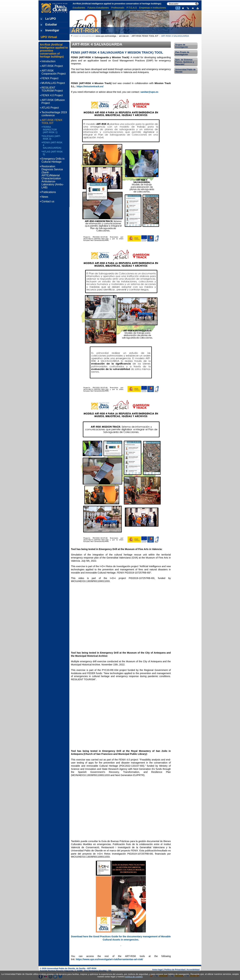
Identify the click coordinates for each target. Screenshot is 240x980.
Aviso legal (157, 970)
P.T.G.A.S (132, 8)
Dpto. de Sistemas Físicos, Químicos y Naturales (185, 62)
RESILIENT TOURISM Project (52, 89)
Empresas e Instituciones (153, 8)
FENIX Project (50, 78)
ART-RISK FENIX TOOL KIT (145, 36)
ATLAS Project (50, 108)
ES (178, 8)
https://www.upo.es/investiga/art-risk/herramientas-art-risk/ (109, 959)
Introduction (48, 61)
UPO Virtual (49, 37)
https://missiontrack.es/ (90, 86)
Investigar (52, 30)
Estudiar (51, 25)
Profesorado (118, 8)
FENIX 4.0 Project (52, 95)
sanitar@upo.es (149, 92)
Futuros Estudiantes (98, 8)
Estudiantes (79, 8)
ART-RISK (85, 30)
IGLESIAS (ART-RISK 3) (52, 137)
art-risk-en (124, 36)
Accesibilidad (193, 970)
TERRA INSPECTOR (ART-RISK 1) (50, 130)
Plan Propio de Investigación (182, 53)
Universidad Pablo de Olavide (185, 71)
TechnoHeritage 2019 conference (54, 114)
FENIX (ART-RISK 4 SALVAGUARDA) (53, 145)
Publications (49, 192)
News (45, 197)
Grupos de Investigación (182, 46)
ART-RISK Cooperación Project (54, 72)
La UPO (51, 19)
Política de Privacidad (175, 970)
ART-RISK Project (52, 66)
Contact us (48, 201)
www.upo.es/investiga (106, 36)
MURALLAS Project (53, 83)
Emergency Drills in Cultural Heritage (53, 160)
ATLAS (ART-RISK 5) (53, 153)
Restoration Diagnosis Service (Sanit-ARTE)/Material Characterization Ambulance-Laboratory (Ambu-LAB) (53, 177)
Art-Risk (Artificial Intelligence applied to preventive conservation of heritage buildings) (117, 4)
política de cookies (134, 977)
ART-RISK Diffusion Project (53, 102)
